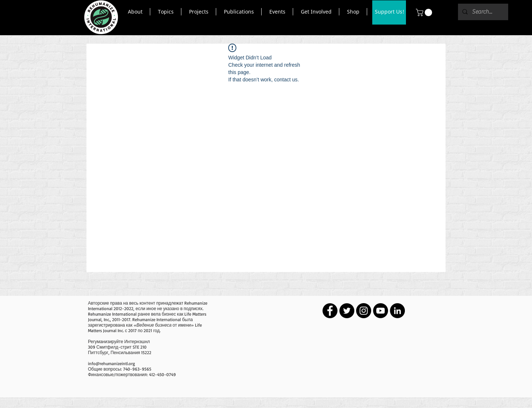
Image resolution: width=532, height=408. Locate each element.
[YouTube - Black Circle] (380, 311)
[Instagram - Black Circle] (364, 311)
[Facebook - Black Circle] (330, 311)
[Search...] (482, 12)
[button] (135, 12)
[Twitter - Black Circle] (347, 311)
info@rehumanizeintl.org (111, 363)
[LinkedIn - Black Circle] (397, 311)
